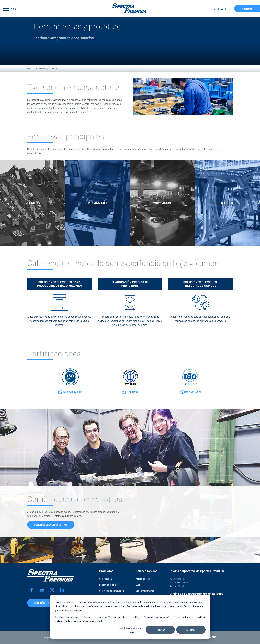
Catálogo (247, 8)
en (215, 9)
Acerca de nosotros (145, 579)
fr (229, 9)
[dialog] (130, 617)
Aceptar (160, 630)
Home (30, 68)
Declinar (191, 630)
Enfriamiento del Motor (110, 585)
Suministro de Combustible (112, 591)
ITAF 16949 (130, 392)
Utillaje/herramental (145, 591)
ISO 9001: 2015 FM (70, 392)
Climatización (105, 579)
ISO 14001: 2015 (190, 392)
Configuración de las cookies (131, 630)
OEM (138, 585)
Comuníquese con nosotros (51, 524)
